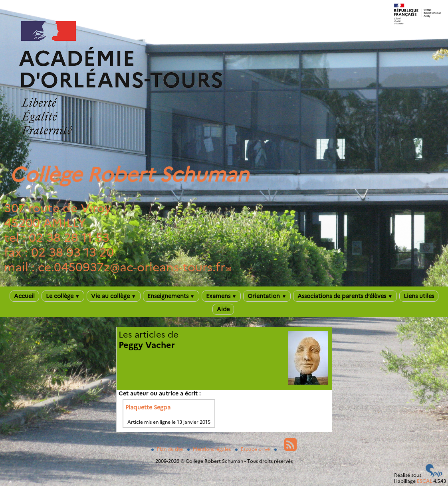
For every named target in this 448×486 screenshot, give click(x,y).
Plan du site (168, 449)
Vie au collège (114, 296)
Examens (221, 296)
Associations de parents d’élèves (345, 296)
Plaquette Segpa (148, 407)
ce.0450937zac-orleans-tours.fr (132, 267)
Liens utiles (419, 296)
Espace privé (253, 449)
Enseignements (171, 296)
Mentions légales (210, 449)
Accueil (24, 296)
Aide (223, 309)
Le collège (63, 296)
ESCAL (424, 481)
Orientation (267, 296)
